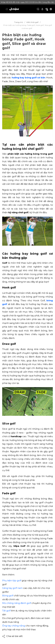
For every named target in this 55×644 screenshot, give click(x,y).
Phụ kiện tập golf (12, 580)
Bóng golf (8, 596)
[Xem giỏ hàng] (47, 9)
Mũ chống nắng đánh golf (17, 603)
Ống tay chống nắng (14, 626)
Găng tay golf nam (12, 588)
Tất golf (6, 611)
